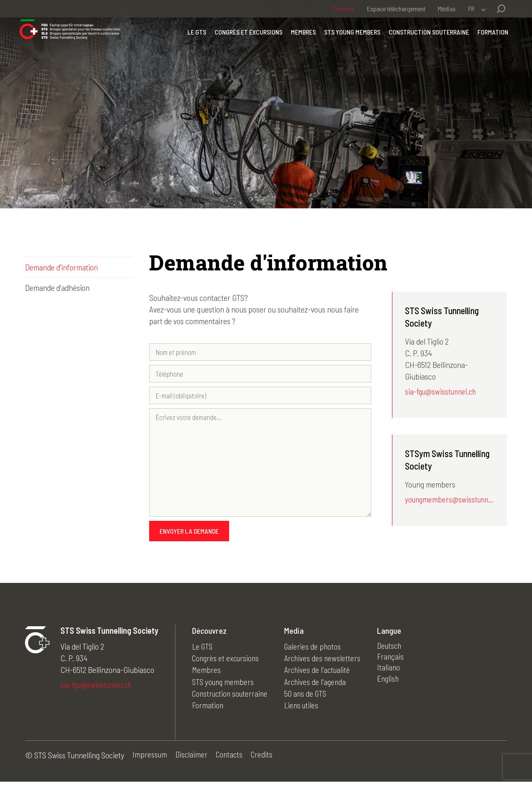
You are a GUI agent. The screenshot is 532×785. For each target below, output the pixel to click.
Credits (265, 758)
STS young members (347, 44)
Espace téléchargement (396, 9)
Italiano (395, 672)
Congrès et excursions (243, 44)
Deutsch (396, 649)
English (394, 684)
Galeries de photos (317, 649)
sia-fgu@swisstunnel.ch (442, 392)
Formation (487, 44)
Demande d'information (61, 267)
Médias (447, 9)
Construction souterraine (423, 44)
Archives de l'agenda (320, 684)
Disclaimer (193, 758)
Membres (298, 44)
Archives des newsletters (327, 660)
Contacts (343, 9)
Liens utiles (306, 707)
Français (397, 660)
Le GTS (191, 44)
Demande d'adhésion (57, 287)
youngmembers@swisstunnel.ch (450, 501)
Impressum (150, 758)
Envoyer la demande (189, 534)
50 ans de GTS (310, 695)
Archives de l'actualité (322, 672)
